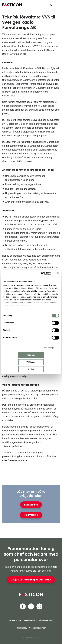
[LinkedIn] (31, 606)
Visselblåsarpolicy (46, 620)
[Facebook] (23, 606)
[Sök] (51, 5)
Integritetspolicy (30, 620)
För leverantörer (15, 620)
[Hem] (12, 5)
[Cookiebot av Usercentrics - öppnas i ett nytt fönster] (39, 273)
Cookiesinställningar (37, 628)
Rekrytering (31, 515)
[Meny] (58, 5)
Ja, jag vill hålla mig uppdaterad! (31, 580)
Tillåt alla (31, 355)
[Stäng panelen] (58, 273)
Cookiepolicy (22, 628)
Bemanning (31, 505)
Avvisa (31, 369)
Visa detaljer (49, 348)
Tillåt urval (31, 362)
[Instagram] (39, 606)
